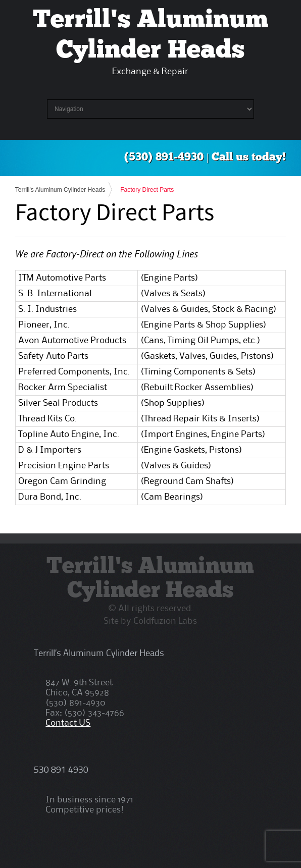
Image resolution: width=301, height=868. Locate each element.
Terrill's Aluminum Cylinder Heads (60, 190)
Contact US (68, 723)
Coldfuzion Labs (165, 621)
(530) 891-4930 (164, 158)
